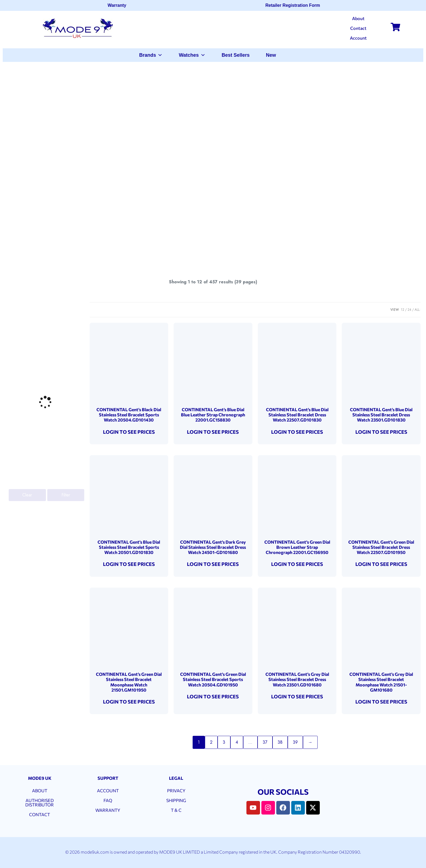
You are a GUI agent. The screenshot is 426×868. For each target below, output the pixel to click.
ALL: (418, 310)
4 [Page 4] (237, 742)
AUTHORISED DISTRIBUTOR (40, 802)
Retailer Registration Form (295, 5)
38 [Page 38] (280, 742)
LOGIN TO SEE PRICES (129, 432)
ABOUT (40, 791)
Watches (192, 55)
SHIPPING (176, 800)
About (358, 18)
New (271, 55)
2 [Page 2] (211, 742)
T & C (176, 810)
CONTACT (40, 814)
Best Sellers (236, 55)
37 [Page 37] (265, 742)
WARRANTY (108, 810)
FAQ (108, 800)
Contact (358, 28)
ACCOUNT (108, 791)
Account (358, 38)
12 (402, 310)
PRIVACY (176, 791)
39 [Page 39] (295, 742)
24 (409, 310)
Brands (151, 55)
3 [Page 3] (224, 742)
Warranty (119, 5)
